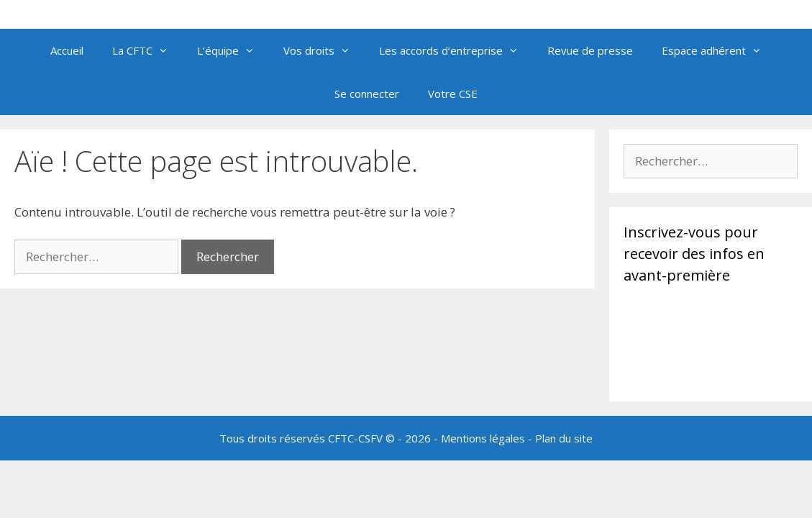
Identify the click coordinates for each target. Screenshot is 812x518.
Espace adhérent (719, 50)
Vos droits (324, 50)
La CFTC (147, 50)
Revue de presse (590, 50)
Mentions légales (483, 438)
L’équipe (233, 50)
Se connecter (367, 94)
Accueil (67, 50)
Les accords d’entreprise (456, 50)
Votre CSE (453, 94)
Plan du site (564, 438)
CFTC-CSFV (355, 438)
